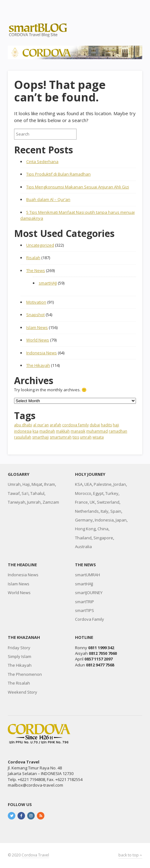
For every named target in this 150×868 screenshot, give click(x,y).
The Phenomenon (25, 674)
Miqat (37, 484)
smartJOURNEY (89, 593)
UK (92, 502)
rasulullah (23, 437)
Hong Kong (85, 529)
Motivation (36, 302)
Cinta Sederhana (42, 162)
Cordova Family (90, 619)
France (81, 502)
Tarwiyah (17, 502)
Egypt (98, 493)
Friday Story (19, 648)
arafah (55, 425)
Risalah (33, 258)
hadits (106, 425)
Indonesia (104, 520)
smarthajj (40, 437)
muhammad (97, 431)
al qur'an (41, 425)
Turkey (112, 493)
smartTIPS (85, 610)
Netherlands (87, 511)
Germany (84, 520)
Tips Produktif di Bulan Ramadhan (58, 174)
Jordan (120, 484)
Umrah (14, 484)
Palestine (103, 484)
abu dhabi (23, 425)
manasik (78, 431)
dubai (95, 425)
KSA (79, 484)
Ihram (50, 484)
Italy (105, 511)
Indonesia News (42, 353)
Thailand (83, 538)
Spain (116, 511)
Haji (26, 484)
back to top (130, 855)
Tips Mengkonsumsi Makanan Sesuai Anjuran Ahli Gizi (78, 187)
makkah (63, 431)
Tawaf (14, 493)
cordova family (75, 425)
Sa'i (25, 493)
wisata (98, 437)
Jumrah (34, 502)
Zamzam (51, 502)
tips (76, 437)
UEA (88, 484)
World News (38, 340)
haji (116, 425)
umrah (86, 437)
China (103, 529)
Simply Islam (20, 656)
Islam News (37, 327)
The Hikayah (38, 365)
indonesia (23, 431)
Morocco (83, 493)
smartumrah (61, 437)
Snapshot (35, 315)
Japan (121, 520)
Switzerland (108, 502)
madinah (47, 431)
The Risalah (19, 683)
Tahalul (37, 493)
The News (36, 270)
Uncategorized (40, 245)
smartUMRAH (87, 575)
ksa (35, 431)
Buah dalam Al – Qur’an (48, 199)
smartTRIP (85, 602)
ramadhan (118, 431)
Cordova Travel (35, 855)
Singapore (103, 538)
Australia (83, 547)
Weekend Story (22, 692)
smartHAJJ (48, 283)
